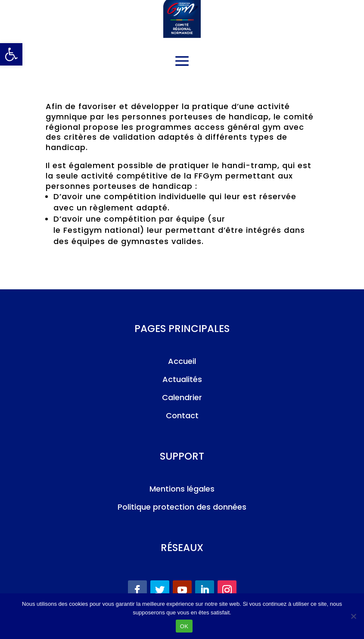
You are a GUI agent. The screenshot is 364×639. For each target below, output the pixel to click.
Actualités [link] (182, 379)
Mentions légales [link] (182, 489)
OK (184, 626)
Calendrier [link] (182, 397)
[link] (11, 54)
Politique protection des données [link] (182, 507)
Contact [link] (182, 415)
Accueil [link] (182, 361)
